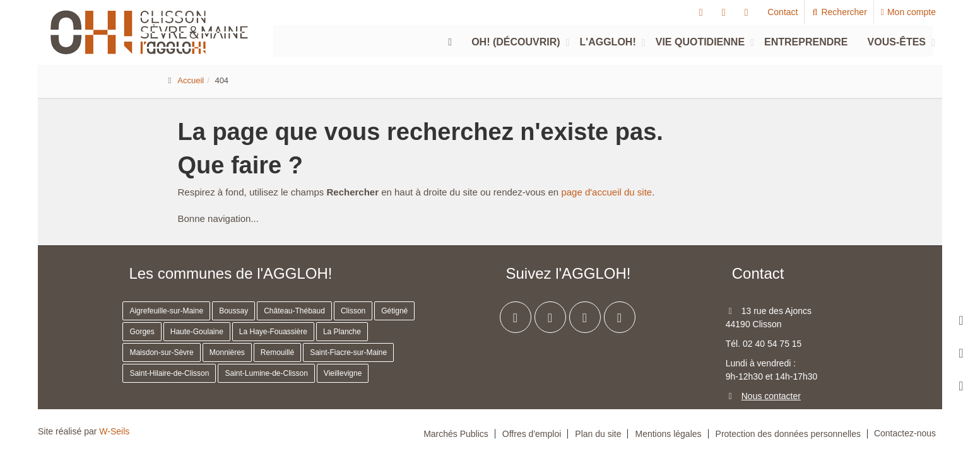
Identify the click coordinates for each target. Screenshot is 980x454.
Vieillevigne (343, 373)
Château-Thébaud (294, 311)
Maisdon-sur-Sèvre (161, 352)
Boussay (233, 311)
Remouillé (277, 352)
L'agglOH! (608, 42)
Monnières (227, 352)
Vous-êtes (897, 42)
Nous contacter (771, 396)
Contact (782, 12)
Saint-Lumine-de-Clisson (266, 373)
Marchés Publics (456, 434)
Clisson (353, 311)
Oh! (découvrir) (516, 42)
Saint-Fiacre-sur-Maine (348, 352)
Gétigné (394, 311)
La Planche (342, 332)
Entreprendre (806, 42)
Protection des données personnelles (788, 434)
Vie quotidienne (700, 42)
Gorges (142, 332)
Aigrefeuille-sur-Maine (166, 311)
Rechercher (839, 12)
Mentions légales (668, 434)
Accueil (191, 80)
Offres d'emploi (532, 434)
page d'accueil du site (606, 192)
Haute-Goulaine (197, 332)
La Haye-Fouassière (273, 332)
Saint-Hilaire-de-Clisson (169, 373)
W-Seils (114, 431)
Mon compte (908, 12)
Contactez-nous (905, 433)
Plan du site (598, 434)
